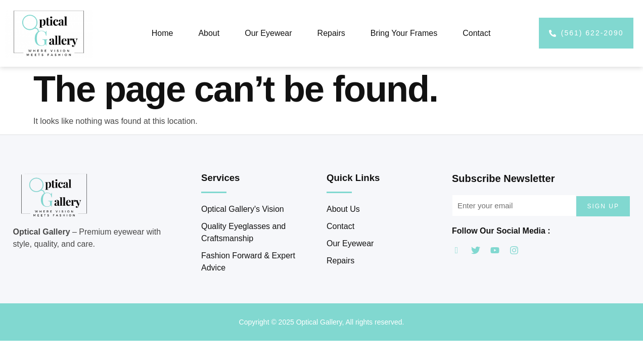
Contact (476, 33)
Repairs (331, 33)
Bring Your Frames (404, 33)
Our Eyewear (268, 33)
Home (163, 33)
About (209, 33)
